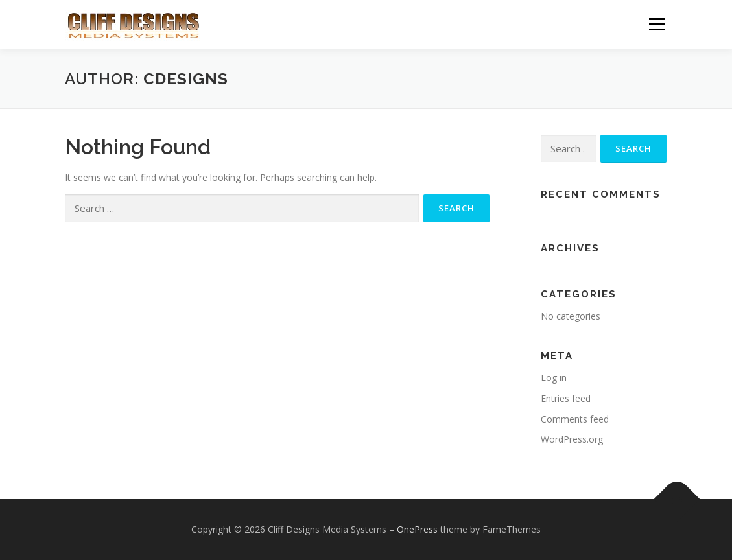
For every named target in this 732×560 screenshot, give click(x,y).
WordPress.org (572, 439)
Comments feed (575, 419)
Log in (554, 378)
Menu (656, 24)
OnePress (417, 529)
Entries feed (566, 398)
